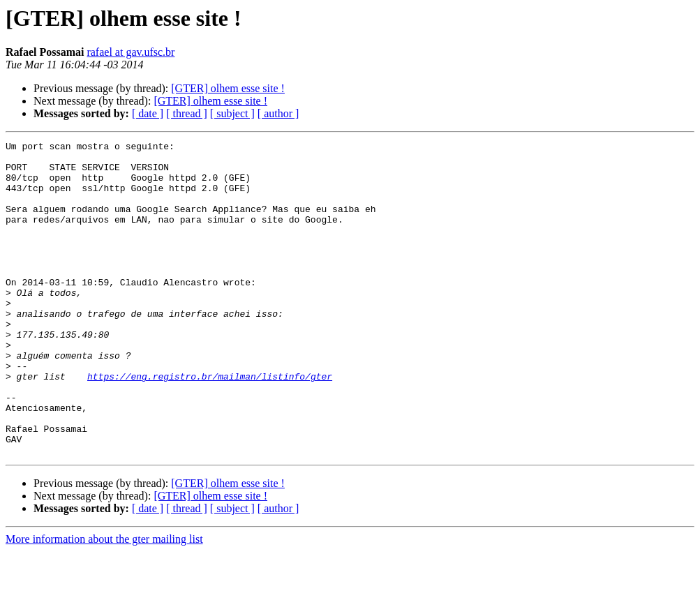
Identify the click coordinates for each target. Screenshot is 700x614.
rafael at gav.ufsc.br (131, 52)
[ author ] (278, 113)
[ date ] (148, 113)
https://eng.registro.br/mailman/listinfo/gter (210, 424)
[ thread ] (187, 113)
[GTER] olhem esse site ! (228, 88)
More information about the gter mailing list (104, 602)
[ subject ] (232, 113)
